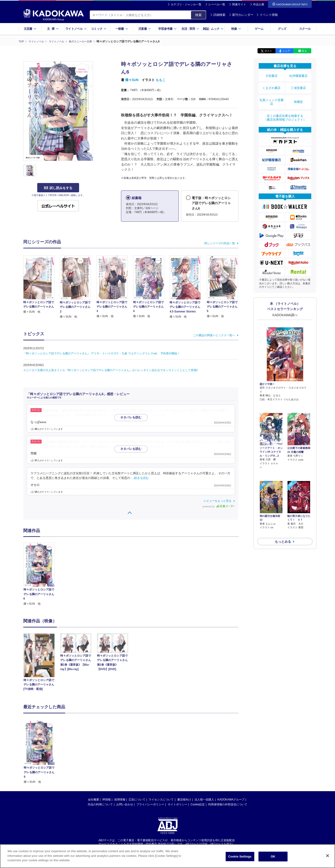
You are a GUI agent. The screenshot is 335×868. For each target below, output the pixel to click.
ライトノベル (76, 29)
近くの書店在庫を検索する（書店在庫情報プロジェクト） (285, 109)
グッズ (282, 29)
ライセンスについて (161, 799)
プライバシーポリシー (150, 804)
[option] (42, 574)
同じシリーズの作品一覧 (220, 243)
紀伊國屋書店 (298, 75)
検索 (198, 15)
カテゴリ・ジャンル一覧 (186, 4)
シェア (286, 51)
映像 (236, 29)
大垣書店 (271, 75)
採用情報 (120, 799)
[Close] (328, 856)
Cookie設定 (198, 804)
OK (273, 856)
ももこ (161, 80)
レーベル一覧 (217, 4)
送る (304, 51)
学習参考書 (167, 29)
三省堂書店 (298, 85)
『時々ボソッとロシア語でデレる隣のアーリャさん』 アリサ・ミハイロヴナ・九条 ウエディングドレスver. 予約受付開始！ (102, 353)
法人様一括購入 (204, 799)
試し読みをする (58, 188)
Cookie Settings (240, 856)
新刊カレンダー (241, 15)
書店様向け (184, 799)
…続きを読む (158, 415)
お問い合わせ (125, 804)
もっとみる (283, 506)
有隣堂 (298, 96)
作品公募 (259, 4)
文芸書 (30, 29)
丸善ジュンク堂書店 (271, 96)
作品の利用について (100, 804)
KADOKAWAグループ (231, 799)
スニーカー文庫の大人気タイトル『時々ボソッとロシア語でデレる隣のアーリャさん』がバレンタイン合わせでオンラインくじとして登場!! (111, 370)
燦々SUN (132, 80)
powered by (219, 507)
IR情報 (107, 799)
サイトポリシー (178, 804)
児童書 (145, 29)
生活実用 (190, 29)
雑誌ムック (213, 29)
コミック (99, 29)
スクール (305, 29)
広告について (137, 799)
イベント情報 (267, 15)
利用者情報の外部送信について (228, 804)
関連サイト (239, 4)
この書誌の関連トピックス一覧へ (214, 335)
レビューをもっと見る (218, 501)
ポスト (268, 51)
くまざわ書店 (271, 85)
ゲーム (259, 29)
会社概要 (94, 799)
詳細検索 (218, 15)
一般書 (122, 29)
